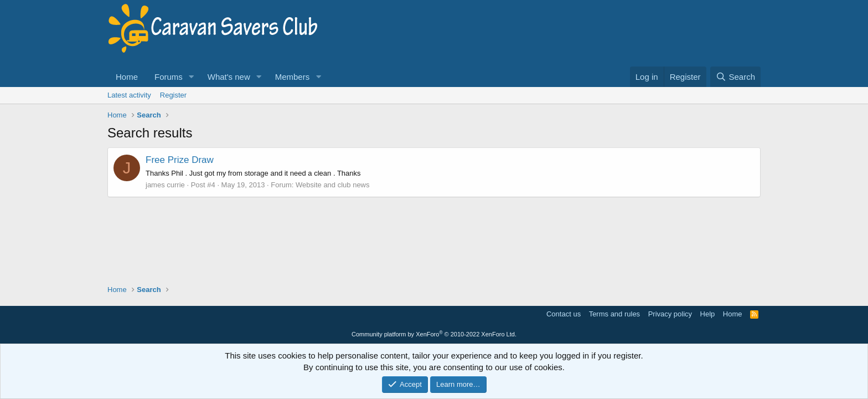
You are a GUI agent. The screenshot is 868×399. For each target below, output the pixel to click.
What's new (229, 77)
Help (708, 314)
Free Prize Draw (180, 160)
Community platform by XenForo (434, 334)
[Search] (735, 77)
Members (293, 77)
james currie (165, 185)
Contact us (564, 314)
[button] (192, 77)
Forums (169, 77)
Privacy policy (670, 314)
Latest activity (129, 95)
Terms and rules (614, 314)
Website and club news (332, 185)
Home (127, 77)
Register (173, 95)
